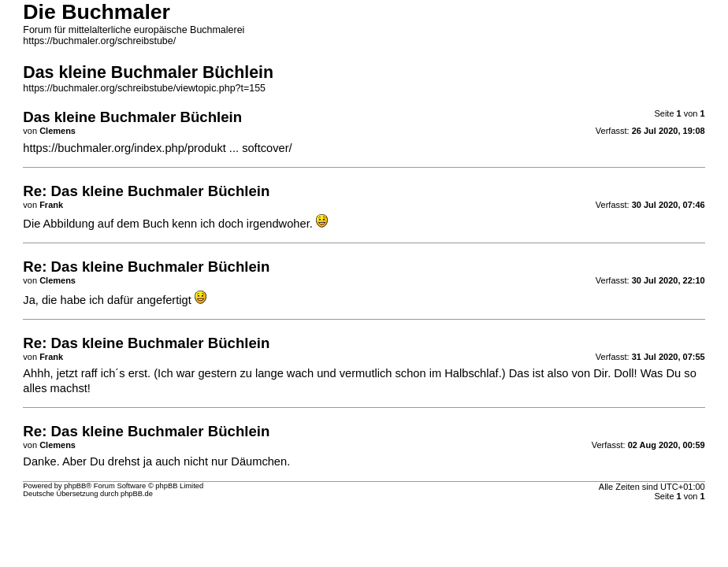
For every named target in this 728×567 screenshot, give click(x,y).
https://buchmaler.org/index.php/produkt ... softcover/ (157, 148)
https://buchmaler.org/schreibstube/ (99, 41)
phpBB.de (137, 494)
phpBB (75, 486)
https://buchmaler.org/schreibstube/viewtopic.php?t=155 (144, 88)
